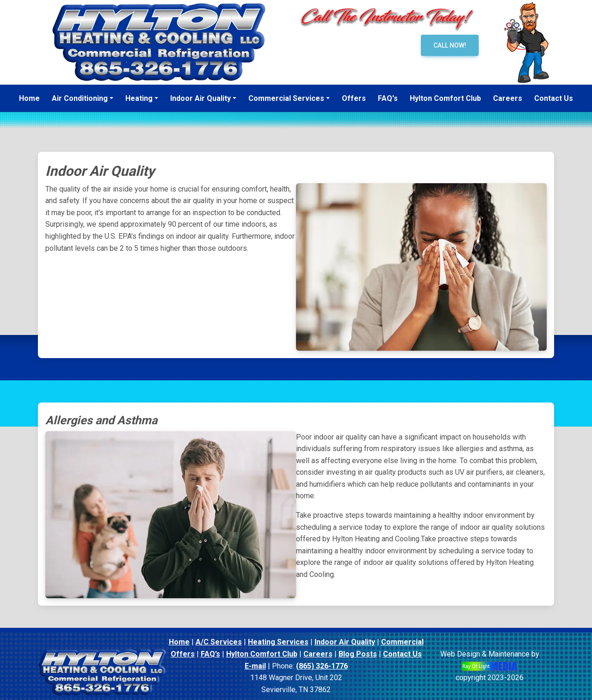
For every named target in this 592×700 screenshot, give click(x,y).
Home (179, 642)
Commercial (402, 642)
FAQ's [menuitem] (388, 98)
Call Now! (450, 45)
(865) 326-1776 (322, 666)
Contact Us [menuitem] (554, 98)
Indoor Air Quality (345, 642)
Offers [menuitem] (354, 98)
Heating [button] (139, 98)
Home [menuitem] (29, 98)
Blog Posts (358, 654)
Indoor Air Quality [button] (200, 98)
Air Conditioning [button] (80, 98)
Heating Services (278, 642)
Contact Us (402, 654)
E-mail (255, 666)
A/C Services (219, 642)
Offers (183, 654)
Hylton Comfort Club (262, 654)
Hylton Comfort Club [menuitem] (445, 98)
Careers (318, 654)
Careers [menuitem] (508, 98)
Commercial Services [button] (286, 98)
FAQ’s (210, 654)
